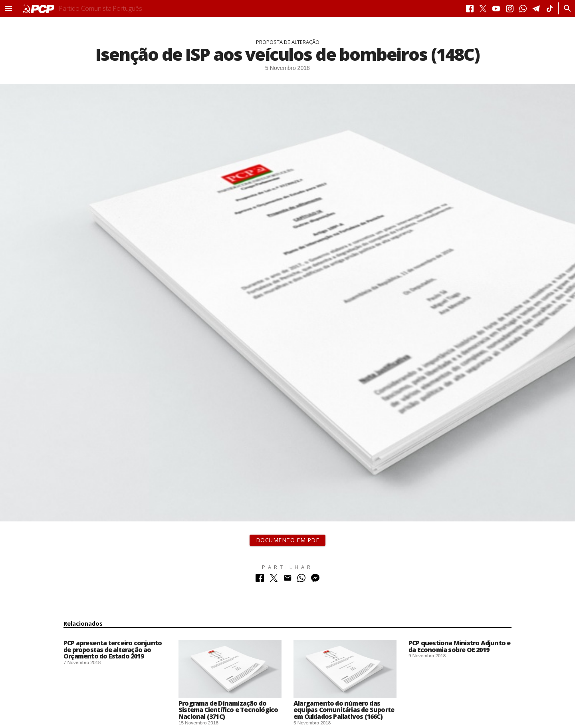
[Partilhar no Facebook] (260, 580)
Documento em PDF (288, 540)
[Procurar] (565, 8)
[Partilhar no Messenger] (315, 580)
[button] (8, 8)
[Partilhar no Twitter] (274, 580)
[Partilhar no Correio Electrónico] (288, 580)
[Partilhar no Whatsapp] (301, 580)
